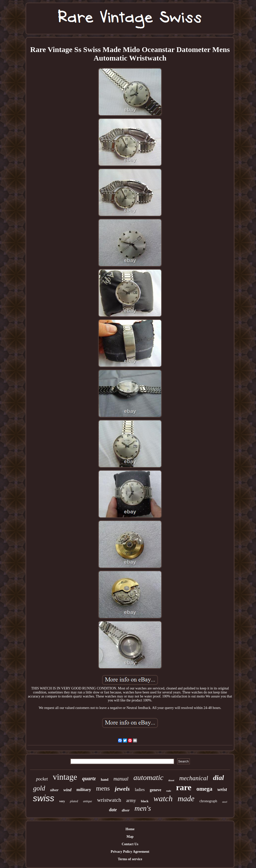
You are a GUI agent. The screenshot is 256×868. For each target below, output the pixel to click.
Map (130, 837)
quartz (89, 778)
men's (143, 808)
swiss (43, 798)
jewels (122, 789)
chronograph (208, 801)
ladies (140, 790)
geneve (155, 790)
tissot (171, 780)
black (145, 801)
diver (126, 810)
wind (67, 790)
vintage (65, 777)
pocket (42, 779)
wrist (222, 789)
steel (224, 802)
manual (121, 779)
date (113, 810)
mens (103, 788)
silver (54, 790)
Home (130, 829)
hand (104, 780)
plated (74, 801)
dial (218, 778)
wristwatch (109, 800)
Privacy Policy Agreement (130, 852)
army (131, 800)
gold (39, 788)
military (84, 790)
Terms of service (130, 859)
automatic (148, 777)
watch (163, 798)
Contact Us (130, 844)
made (186, 799)
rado (169, 791)
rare (184, 787)
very (62, 801)
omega (204, 789)
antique (87, 801)
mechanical (194, 778)
